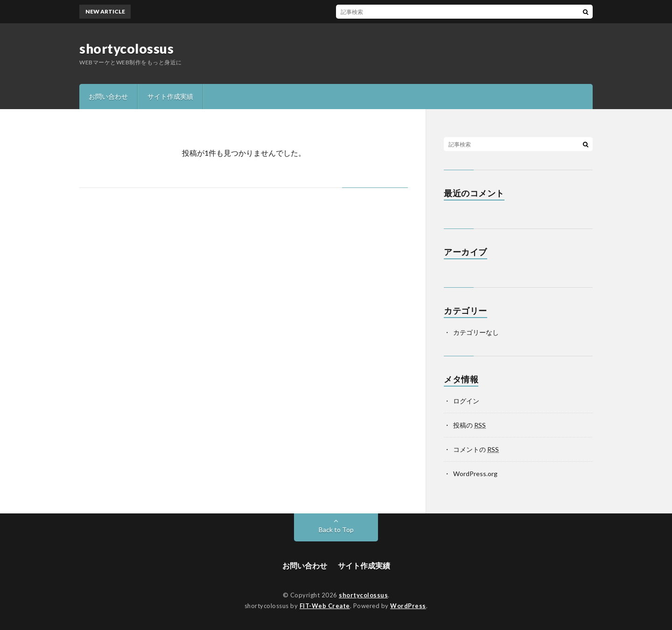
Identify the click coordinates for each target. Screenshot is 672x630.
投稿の (469, 425)
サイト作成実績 (170, 96)
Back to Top (336, 530)
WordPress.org (475, 474)
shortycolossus (126, 48)
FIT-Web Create (325, 606)
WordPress (408, 606)
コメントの (476, 449)
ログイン (466, 401)
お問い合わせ (108, 96)
